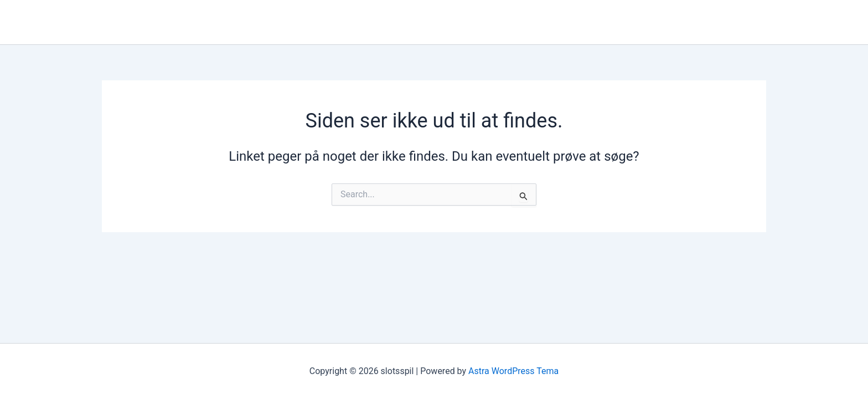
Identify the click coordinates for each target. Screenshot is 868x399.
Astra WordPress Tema (513, 371)
